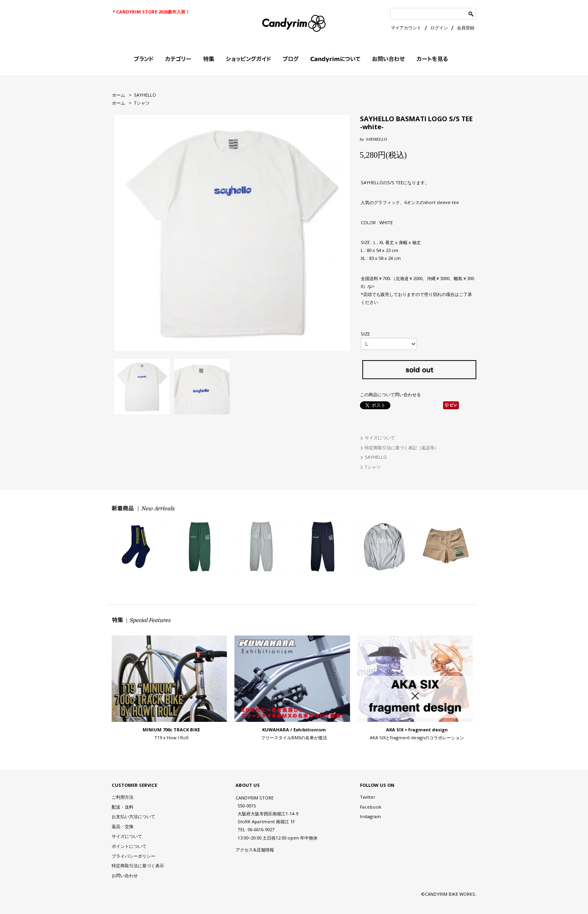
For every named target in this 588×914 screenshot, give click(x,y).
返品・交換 (123, 826)
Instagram (370, 816)
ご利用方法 (123, 797)
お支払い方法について (133, 816)
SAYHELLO (145, 95)
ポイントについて (129, 846)
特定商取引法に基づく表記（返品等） (402, 447)
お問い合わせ (125, 875)
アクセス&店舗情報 (255, 850)
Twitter (368, 797)
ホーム (119, 95)
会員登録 (466, 28)
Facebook (371, 807)
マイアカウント (406, 28)
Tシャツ (142, 103)
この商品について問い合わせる (390, 394)
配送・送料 (123, 807)
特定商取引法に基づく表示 (138, 865)
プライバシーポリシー (133, 856)
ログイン (439, 28)
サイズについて (380, 438)
